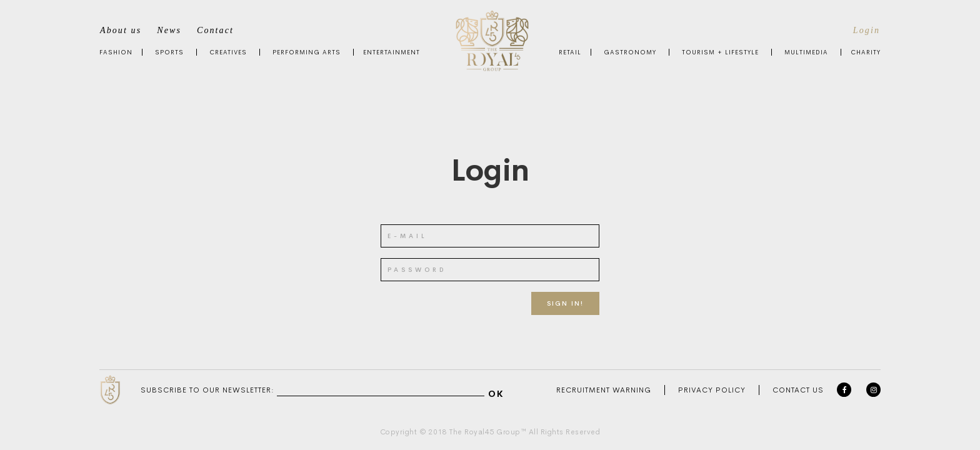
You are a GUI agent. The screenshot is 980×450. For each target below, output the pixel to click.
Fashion (116, 52)
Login (867, 30)
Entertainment (392, 52)
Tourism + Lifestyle (720, 52)
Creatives (228, 52)
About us (121, 30)
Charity (866, 52)
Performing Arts (307, 52)
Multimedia (806, 52)
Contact (215, 30)
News (169, 30)
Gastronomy (630, 52)
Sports (169, 52)
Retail (570, 52)
